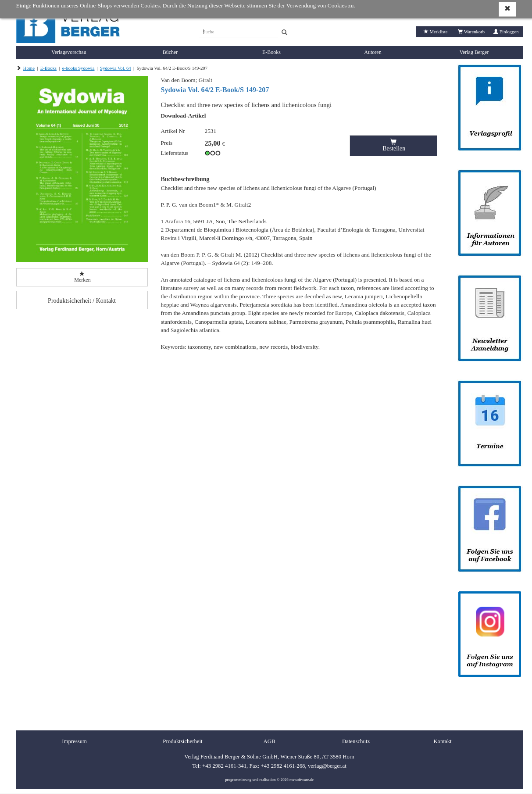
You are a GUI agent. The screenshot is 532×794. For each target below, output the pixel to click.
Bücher (170, 52)
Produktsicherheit (182, 741)
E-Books (271, 52)
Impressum (74, 741)
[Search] (284, 33)
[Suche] (238, 31)
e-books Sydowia (79, 68)
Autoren (373, 52)
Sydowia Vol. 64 (115, 68)
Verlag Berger (474, 52)
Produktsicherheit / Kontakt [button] (82, 301)
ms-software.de (302, 780)
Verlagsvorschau (69, 52)
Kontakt (442, 741)
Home (29, 68)
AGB (269, 741)
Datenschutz (356, 741)
